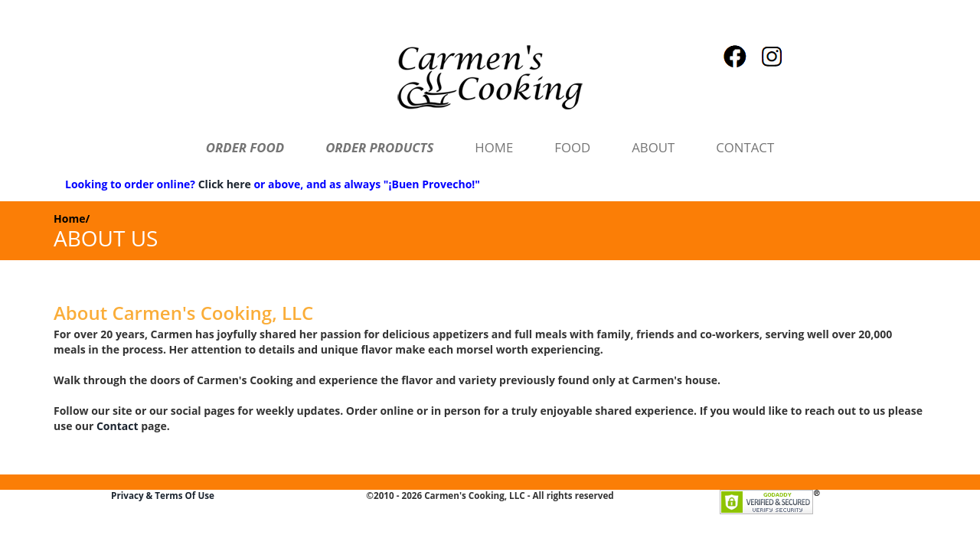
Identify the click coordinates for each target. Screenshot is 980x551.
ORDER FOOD (245, 147)
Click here (225, 184)
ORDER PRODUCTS (379, 147)
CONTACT (745, 147)
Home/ (72, 218)
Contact (118, 426)
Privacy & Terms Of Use (163, 496)
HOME (494, 147)
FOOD (572, 147)
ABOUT (653, 147)
